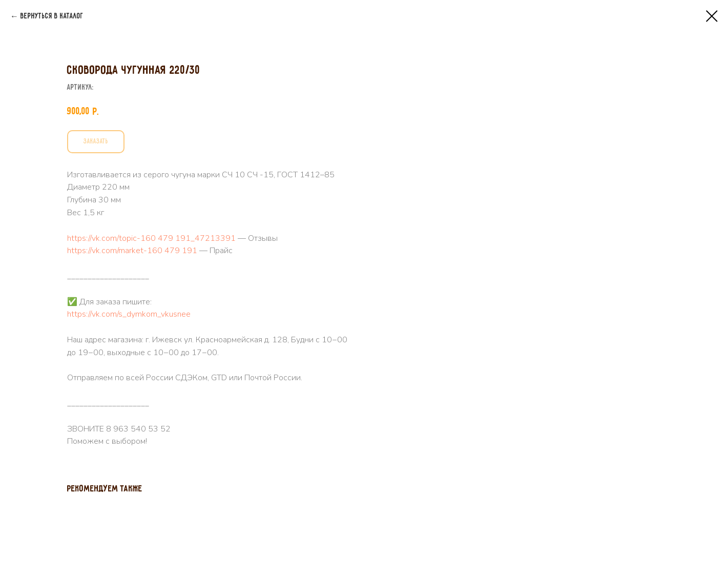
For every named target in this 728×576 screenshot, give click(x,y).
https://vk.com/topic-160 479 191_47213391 (459, 238)
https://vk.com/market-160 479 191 (440, 251)
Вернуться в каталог (52, 16)
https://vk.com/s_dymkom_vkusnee (436, 314)
